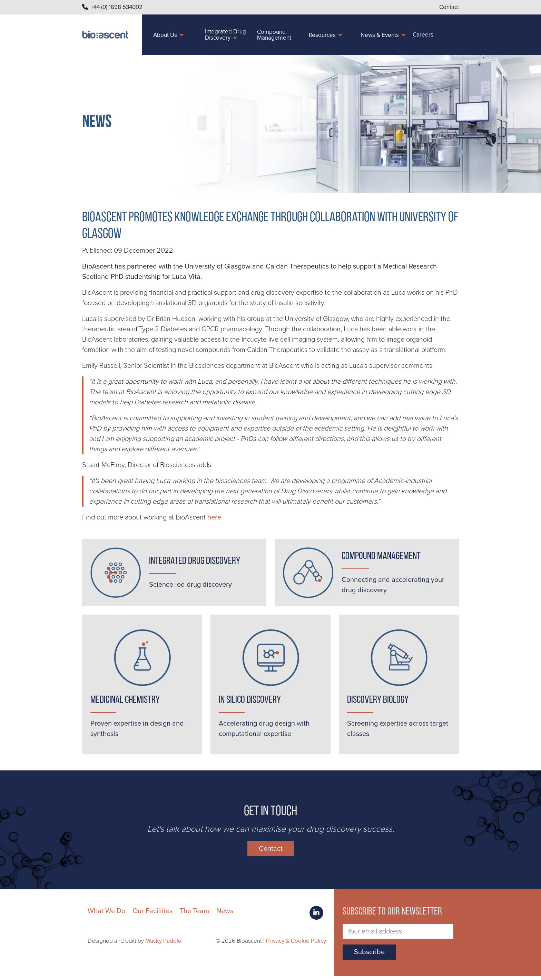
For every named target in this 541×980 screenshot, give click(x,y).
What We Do (106, 915)
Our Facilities (153, 915)
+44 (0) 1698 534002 (117, 7)
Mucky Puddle (163, 945)
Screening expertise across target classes (398, 731)
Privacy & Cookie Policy (296, 945)
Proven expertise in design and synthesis (137, 731)
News (225, 915)
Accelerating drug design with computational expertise (264, 731)
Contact (449, 7)
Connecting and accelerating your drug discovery (393, 585)
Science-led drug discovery (190, 585)
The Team (194, 915)
